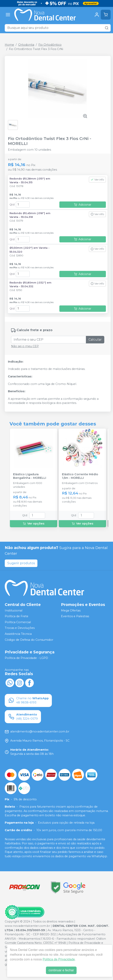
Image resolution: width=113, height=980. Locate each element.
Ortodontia (26, 45)
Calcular (95, 340)
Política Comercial (18, 622)
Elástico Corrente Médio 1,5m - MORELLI (80, 476)
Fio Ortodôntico (50, 45)
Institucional (14, 610)
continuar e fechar (61, 970)
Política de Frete (17, 616)
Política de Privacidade (59, 959)
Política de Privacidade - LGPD (26, 658)
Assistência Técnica (18, 634)
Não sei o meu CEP (25, 346)
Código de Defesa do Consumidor (29, 640)
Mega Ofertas (71, 610)
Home (9, 45)
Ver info (97, 180)
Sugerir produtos (21, 563)
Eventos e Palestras (75, 616)
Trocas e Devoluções (20, 628)
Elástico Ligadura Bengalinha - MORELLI (30, 476)
